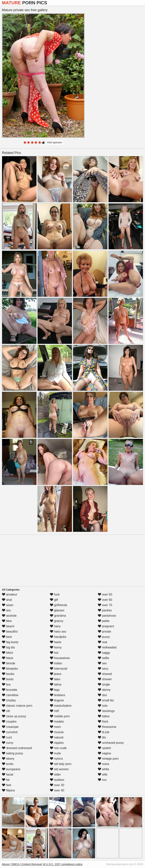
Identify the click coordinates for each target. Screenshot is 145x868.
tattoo (104, 716)
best (7, 637)
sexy (103, 669)
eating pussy (12, 753)
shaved (105, 674)
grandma (58, 616)
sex (102, 663)
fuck (55, 594)
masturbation (61, 706)
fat (6, 780)
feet (7, 785)
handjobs (58, 637)
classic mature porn (17, 706)
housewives (60, 658)
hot (54, 653)
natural (57, 737)
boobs (8, 674)
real (102, 642)
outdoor (57, 780)
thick (103, 722)
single (104, 684)
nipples (57, 743)
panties (105, 610)
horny (56, 647)
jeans (56, 674)
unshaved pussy (111, 743)
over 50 (105, 594)
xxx (102, 780)
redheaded (107, 647)
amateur (10, 594)
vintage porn (108, 759)
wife (103, 774)
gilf (54, 600)
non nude (58, 748)
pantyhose (107, 616)
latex (55, 679)
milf (54, 711)
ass (6, 610)
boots (8, 679)
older (55, 774)
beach (8, 626)
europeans (11, 769)
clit (6, 711)
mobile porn (60, 716)
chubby (9, 700)
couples (9, 722)
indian (56, 663)
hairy (55, 626)
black (8, 658)
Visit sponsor (55, 142)
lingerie (57, 700)
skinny (104, 690)
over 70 (105, 605)
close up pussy (14, 716)
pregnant (106, 626)
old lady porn (61, 764)
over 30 (57, 785)
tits (102, 737)
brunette (10, 690)
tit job (104, 732)
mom (55, 727)
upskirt (104, 748)
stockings (106, 711)
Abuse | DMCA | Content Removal (22, 864)
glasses (57, 610)
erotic (8, 764)
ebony (8, 759)
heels (56, 642)
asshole (9, 616)
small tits (106, 700)
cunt (7, 737)
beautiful (10, 632)
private (104, 632)
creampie (10, 727)
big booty (10, 642)
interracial (59, 669)
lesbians (57, 695)
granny (57, 621)
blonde (9, 663)
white (103, 769)
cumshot (10, 732)
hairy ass (58, 632)
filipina (8, 790)
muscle (57, 732)
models (57, 722)
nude (55, 753)
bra (6, 684)
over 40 (57, 790)
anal (7, 600)
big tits (8, 647)
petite (104, 621)
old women (59, 769)
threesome (107, 727)
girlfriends (59, 605)
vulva (103, 764)
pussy (104, 637)
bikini (7, 653)
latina (56, 684)
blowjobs (10, 669)
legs (55, 690)
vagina (104, 753)
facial (8, 774)
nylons (56, 759)
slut (102, 695)
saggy (104, 653)
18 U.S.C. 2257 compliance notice (62, 864)
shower (105, 679)
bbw (7, 621)
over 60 (105, 600)
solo (103, 706)
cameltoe (10, 695)
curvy (8, 743)
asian (8, 605)
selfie (103, 658)
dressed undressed (17, 748)
